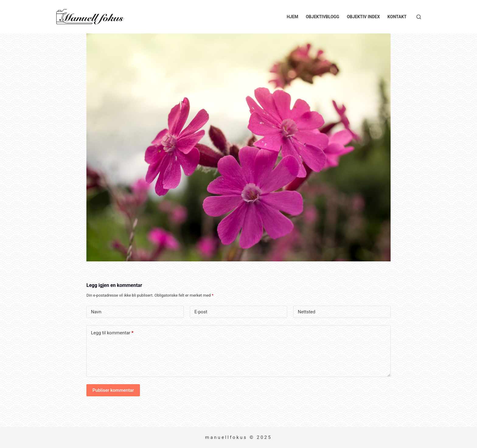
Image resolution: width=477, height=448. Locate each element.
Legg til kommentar (112, 333)
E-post (201, 312)
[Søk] (419, 17)
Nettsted (307, 312)
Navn (96, 312)
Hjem (292, 17)
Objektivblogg (322, 17)
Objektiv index (363, 17)
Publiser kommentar (113, 390)
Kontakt (397, 17)
